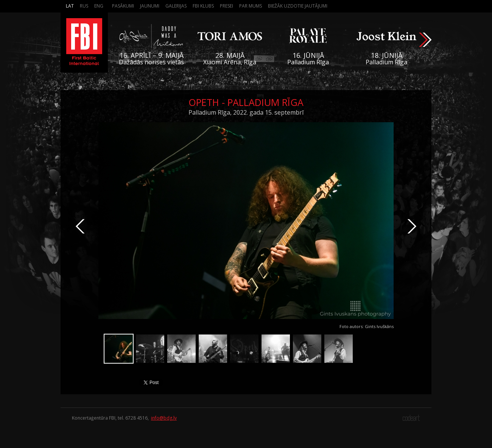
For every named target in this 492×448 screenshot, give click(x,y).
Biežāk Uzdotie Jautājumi (298, 6)
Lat (70, 6)
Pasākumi (123, 6)
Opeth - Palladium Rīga (246, 102)
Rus (84, 6)
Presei (227, 6)
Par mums (251, 6)
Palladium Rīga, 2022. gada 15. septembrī (246, 112)
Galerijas (176, 6)
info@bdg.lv (164, 418)
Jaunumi (150, 6)
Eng (99, 6)
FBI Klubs (203, 6)
